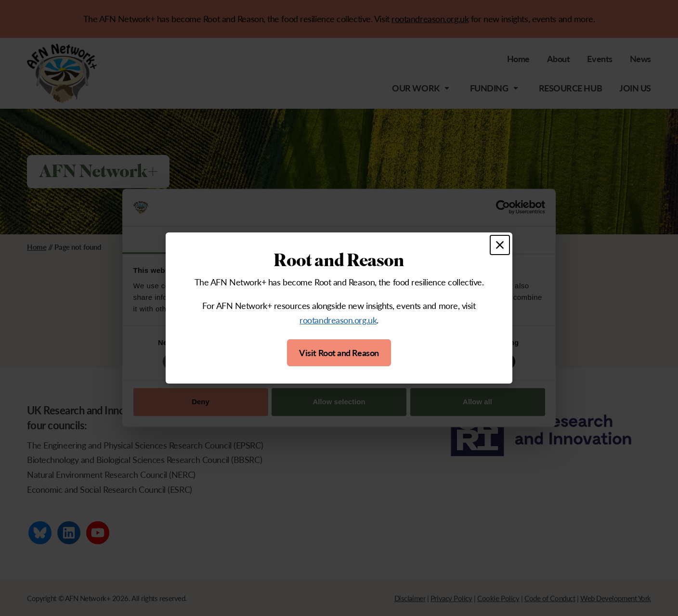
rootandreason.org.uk (338, 320)
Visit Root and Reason (339, 353)
